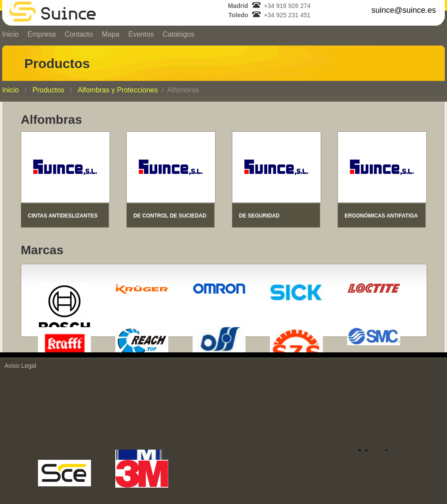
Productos (48, 90)
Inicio (10, 90)
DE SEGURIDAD (259, 216)
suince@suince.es (404, 10)
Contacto (79, 34)
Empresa (42, 34)
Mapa (110, 34)
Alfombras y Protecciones (118, 90)
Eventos (141, 34)
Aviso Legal (20, 366)
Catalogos (178, 34)
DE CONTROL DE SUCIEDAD (170, 216)
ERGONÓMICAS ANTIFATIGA (381, 216)
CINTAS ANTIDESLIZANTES (63, 216)
